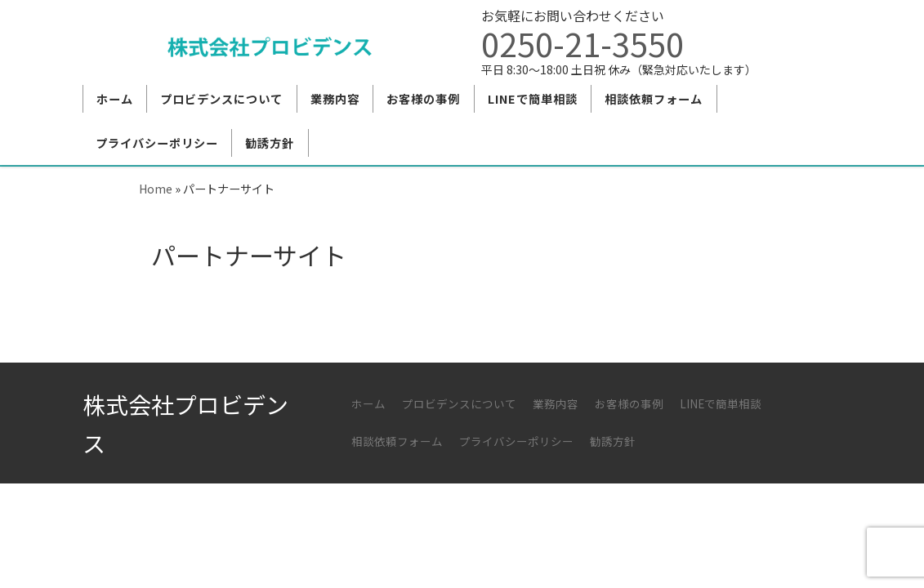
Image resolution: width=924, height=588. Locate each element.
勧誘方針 (613, 441)
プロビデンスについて (459, 403)
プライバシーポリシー (516, 441)
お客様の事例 (629, 403)
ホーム (368, 403)
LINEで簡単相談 (721, 403)
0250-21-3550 (583, 43)
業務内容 (556, 403)
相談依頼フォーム (397, 441)
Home (156, 188)
